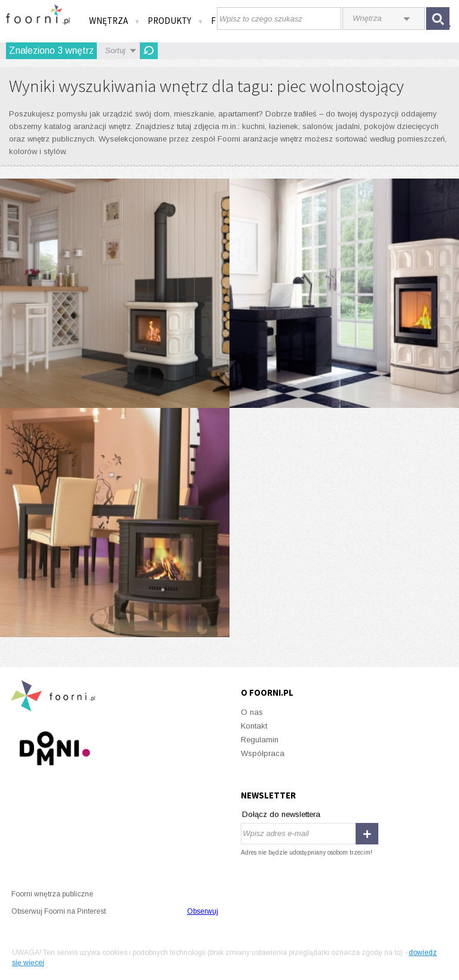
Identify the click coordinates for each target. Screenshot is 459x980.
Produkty (176, 21)
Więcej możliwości (115, 523)
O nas (252, 712)
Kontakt (254, 726)
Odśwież (149, 51)
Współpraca (263, 753)
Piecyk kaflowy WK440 (115, 293)
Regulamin (260, 740)
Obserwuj (203, 911)
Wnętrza (115, 21)
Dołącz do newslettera (281, 814)
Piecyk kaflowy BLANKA (344, 293)
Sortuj (115, 50)
